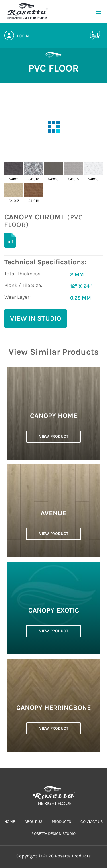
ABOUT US (33, 822)
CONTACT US (92, 822)
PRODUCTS (61, 822)
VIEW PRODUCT (54, 436)
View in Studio (36, 318)
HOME (10, 822)
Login (23, 36)
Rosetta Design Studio (53, 834)
